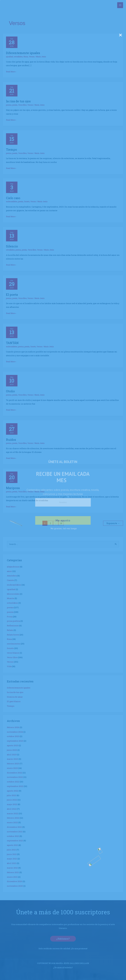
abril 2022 (12, 809)
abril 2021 (12, 863)
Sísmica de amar (15, 697)
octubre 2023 (13, 736)
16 (61, 523)
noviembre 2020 (15, 886)
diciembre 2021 (14, 827)
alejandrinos (13, 567)
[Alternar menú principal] (120, 5)
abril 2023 (12, 755)
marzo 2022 (13, 813)
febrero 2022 (13, 818)
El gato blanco (14, 701)
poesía (15, 105)
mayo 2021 (12, 859)
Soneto (27, 202)
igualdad (10, 57)
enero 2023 (12, 768)
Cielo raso (13, 198)
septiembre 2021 (15, 841)
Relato (10, 630)
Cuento (10, 580)
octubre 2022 (13, 782)
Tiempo (12, 149)
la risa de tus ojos (18, 101)
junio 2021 (12, 854)
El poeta (12, 295)
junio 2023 (12, 750)
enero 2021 (12, 877)
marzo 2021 (12, 868)
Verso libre (22, 105)
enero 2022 (12, 822)
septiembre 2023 (15, 741)
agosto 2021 (12, 845)
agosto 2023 (13, 745)
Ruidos (11, 440)
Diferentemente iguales (23, 53)
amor (9, 571)
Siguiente (113, 523)
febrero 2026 (13, 727)
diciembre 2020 (15, 881)
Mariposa (13, 488)
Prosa (10, 617)
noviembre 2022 (15, 777)
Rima (26, 57)
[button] (63, 939)
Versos (32, 57)
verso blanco (13, 653)
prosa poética (13, 621)
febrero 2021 (13, 872)
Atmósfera (12, 576)
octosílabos (18, 57)
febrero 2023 (13, 764)
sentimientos (14, 644)
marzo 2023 (13, 759)
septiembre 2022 (15, 786)
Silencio (12, 246)
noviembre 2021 (15, 832)
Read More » (11, 71)
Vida (9, 666)
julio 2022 (12, 795)
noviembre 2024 (15, 732)
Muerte (10, 598)
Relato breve (13, 635)
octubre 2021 (13, 836)
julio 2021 (11, 850)
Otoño (10, 391)
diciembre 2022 (15, 773)
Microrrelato (13, 594)
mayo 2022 (12, 804)
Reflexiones (13, 626)
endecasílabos (12, 202)
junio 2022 (12, 800)
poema (9, 105)
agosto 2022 (13, 791)
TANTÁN (12, 343)
